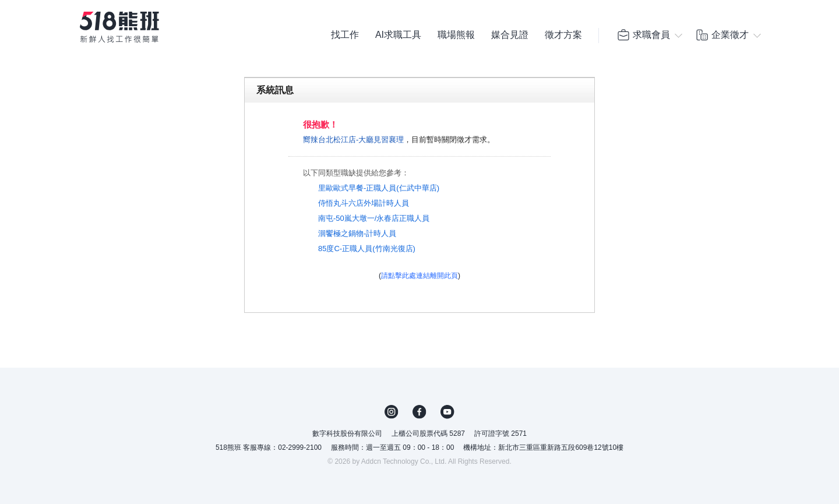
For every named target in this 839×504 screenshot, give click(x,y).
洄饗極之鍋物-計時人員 (357, 233)
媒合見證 (510, 35)
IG (392, 412)
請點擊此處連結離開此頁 (419, 276)
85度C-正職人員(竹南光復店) (367, 249)
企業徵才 (722, 35)
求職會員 (643, 35)
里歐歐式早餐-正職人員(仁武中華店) (379, 188)
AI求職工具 (398, 35)
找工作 (345, 35)
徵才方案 (563, 35)
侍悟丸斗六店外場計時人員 (364, 203)
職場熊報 (456, 35)
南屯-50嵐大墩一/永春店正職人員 (374, 218)
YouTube (447, 412)
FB (419, 412)
